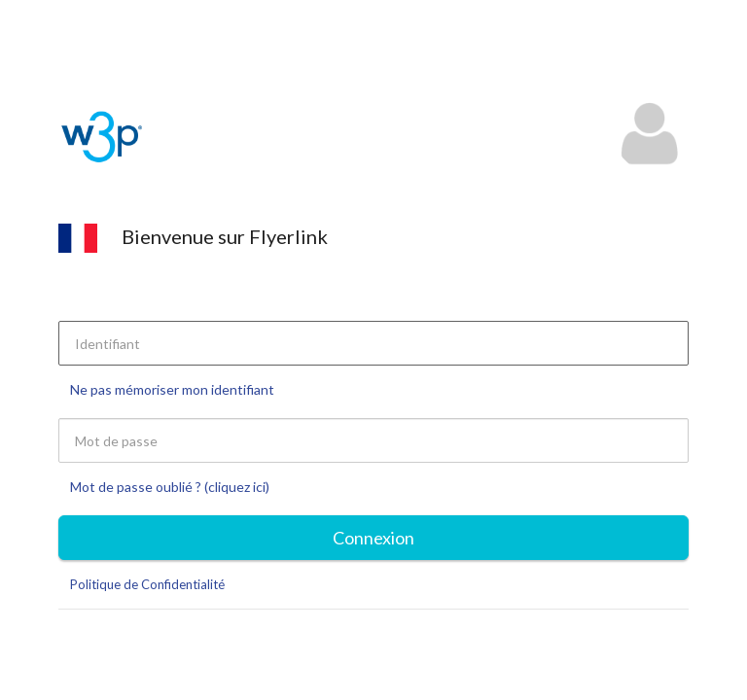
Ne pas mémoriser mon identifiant (172, 389)
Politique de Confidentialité (147, 584)
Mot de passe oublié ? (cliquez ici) (170, 487)
